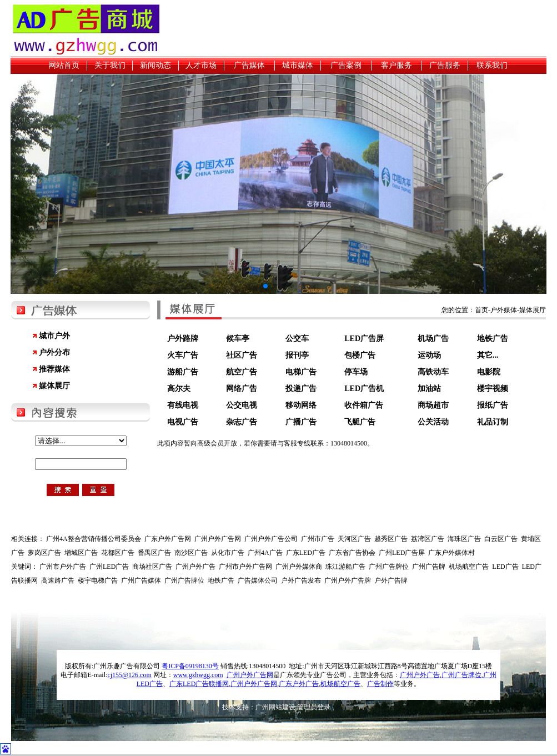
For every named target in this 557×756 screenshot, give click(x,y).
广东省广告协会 (352, 553)
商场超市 (433, 405)
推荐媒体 (54, 369)
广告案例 (346, 65)
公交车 (297, 339)
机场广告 (433, 339)
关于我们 (110, 65)
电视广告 (183, 422)
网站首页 (64, 65)
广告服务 (445, 65)
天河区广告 (354, 539)
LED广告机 (364, 389)
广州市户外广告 (63, 567)
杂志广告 (242, 422)
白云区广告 (501, 539)
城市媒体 (298, 65)
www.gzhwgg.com (198, 675)
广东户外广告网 (168, 539)
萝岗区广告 (44, 553)
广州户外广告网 (218, 539)
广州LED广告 (109, 567)
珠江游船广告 (345, 567)
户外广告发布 (301, 580)
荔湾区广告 (428, 539)
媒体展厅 (54, 386)
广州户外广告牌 (348, 580)
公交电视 (242, 405)
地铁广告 (493, 339)
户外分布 (54, 352)
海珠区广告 (464, 539)
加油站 (429, 389)
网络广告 (242, 389)
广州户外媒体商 (299, 567)
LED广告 (505, 567)
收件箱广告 (364, 405)
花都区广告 (118, 553)
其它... (488, 355)
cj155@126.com (129, 675)
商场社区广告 (152, 567)
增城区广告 (81, 553)
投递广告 (301, 389)
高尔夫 (179, 389)
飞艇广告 (360, 422)
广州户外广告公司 (271, 539)
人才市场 (201, 65)
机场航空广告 (469, 567)
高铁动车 (433, 372)
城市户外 (54, 336)
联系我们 (492, 65)
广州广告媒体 (141, 580)
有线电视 (183, 405)
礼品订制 (493, 422)
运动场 (429, 355)
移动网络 (301, 405)
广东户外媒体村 (451, 553)
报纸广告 (493, 405)
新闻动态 (155, 65)
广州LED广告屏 (402, 553)
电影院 (489, 372)
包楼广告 (360, 355)
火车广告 (183, 355)
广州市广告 (318, 539)
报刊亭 (297, 355)
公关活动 (433, 422)
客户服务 (397, 65)
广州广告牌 (429, 567)
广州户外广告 (195, 567)
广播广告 (301, 422)
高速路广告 (58, 580)
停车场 (356, 372)
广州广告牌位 (389, 567)
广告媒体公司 (258, 580)
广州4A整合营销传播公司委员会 (94, 539)
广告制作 (380, 684)
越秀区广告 (391, 539)
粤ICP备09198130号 (190, 666)
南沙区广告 (191, 553)
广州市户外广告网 (245, 567)
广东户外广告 (299, 684)
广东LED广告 (306, 553)
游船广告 (183, 372)
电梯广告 (301, 372)
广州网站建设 (275, 707)
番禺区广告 (154, 553)
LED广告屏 (364, 339)
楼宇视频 (493, 389)
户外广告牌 (391, 580)
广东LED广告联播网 (199, 684)
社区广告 (242, 355)
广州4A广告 (265, 553)
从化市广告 (228, 553)
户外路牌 (183, 339)
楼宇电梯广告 (98, 580)
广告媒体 (249, 65)
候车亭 (238, 339)
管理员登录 (314, 707)
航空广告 (242, 372)
